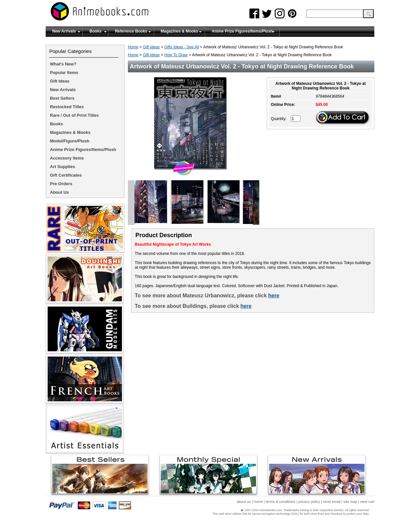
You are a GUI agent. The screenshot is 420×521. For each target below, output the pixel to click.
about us (244, 502)
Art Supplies (63, 167)
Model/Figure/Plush (70, 141)
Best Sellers (62, 98)
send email (332, 502)
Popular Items (64, 73)
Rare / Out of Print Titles (74, 115)
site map (350, 502)
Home (133, 47)
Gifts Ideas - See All (182, 47)
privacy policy (309, 502)
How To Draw (176, 55)
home (258, 502)
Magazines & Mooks (179, 31)
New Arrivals (64, 31)
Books (95, 31)
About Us (59, 192)
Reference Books (131, 31)
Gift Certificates (66, 175)
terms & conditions (280, 502)
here (274, 296)
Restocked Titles (67, 107)
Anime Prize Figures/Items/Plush (242, 31)
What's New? (63, 64)
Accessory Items (67, 158)
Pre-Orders (61, 184)
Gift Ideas (151, 47)
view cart (367, 502)
